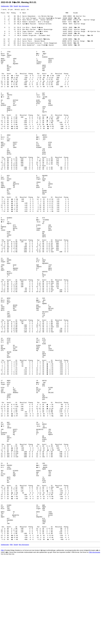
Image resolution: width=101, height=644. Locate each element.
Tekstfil (16, 6)
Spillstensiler (5, 6)
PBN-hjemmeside (95, 635)
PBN (11, 6)
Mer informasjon (24, 6)
